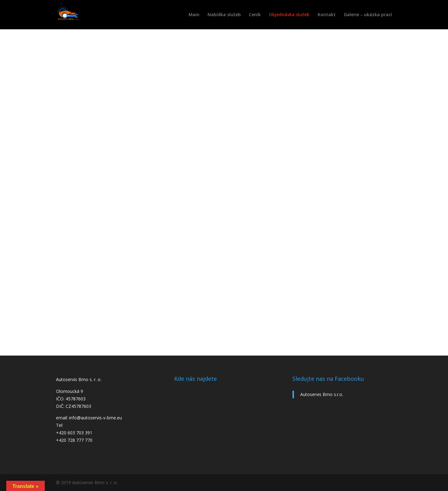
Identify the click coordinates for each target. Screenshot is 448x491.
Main (194, 15)
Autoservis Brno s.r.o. (322, 394)
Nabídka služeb (224, 15)
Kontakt (327, 15)
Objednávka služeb (289, 15)
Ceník (255, 15)
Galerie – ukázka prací (368, 15)
